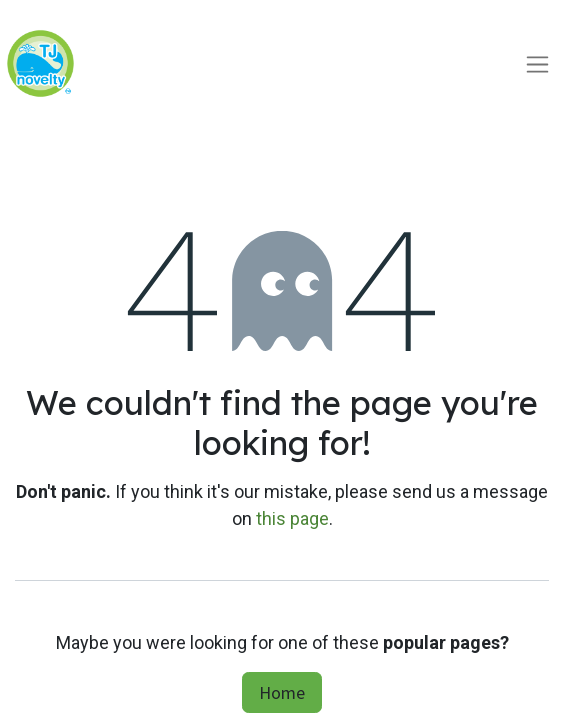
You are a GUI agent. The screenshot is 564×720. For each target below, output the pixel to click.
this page (292, 518)
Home (282, 692)
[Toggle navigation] (537, 63)
